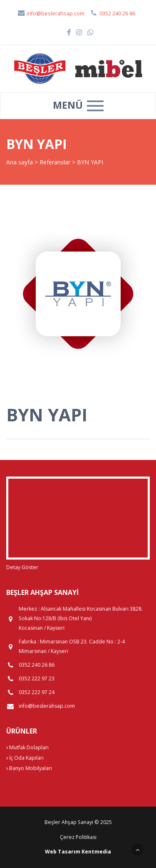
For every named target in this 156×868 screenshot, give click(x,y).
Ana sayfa (20, 162)
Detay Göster (22, 567)
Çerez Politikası (78, 837)
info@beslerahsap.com (51, 13)
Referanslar (55, 162)
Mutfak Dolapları (27, 747)
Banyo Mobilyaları (29, 768)
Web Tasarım (63, 852)
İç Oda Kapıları (25, 758)
